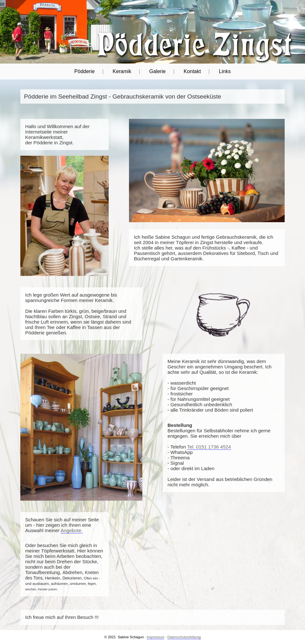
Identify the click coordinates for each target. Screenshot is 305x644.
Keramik (122, 71)
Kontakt (192, 71)
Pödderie (85, 71)
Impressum (156, 637)
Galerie (158, 71)
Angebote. (72, 530)
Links (225, 71)
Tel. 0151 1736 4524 (209, 447)
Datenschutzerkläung (184, 637)
